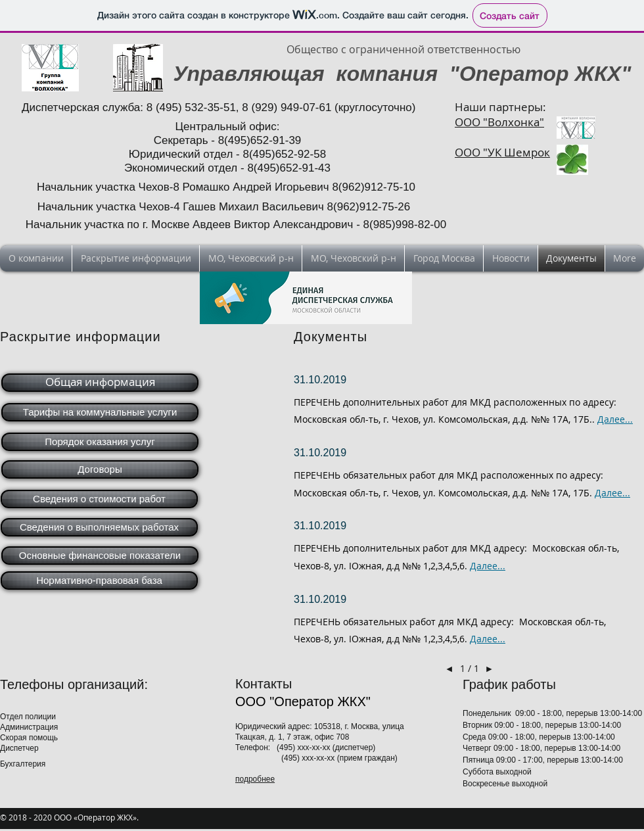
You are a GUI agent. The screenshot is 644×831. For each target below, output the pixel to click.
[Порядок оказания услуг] (100, 442)
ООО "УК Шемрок (502, 152)
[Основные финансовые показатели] (100, 556)
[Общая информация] (100, 383)
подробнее (255, 779)
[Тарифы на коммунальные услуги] (100, 412)
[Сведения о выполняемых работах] (99, 527)
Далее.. (486, 639)
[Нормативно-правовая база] (99, 581)
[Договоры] (100, 469)
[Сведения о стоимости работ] (99, 499)
